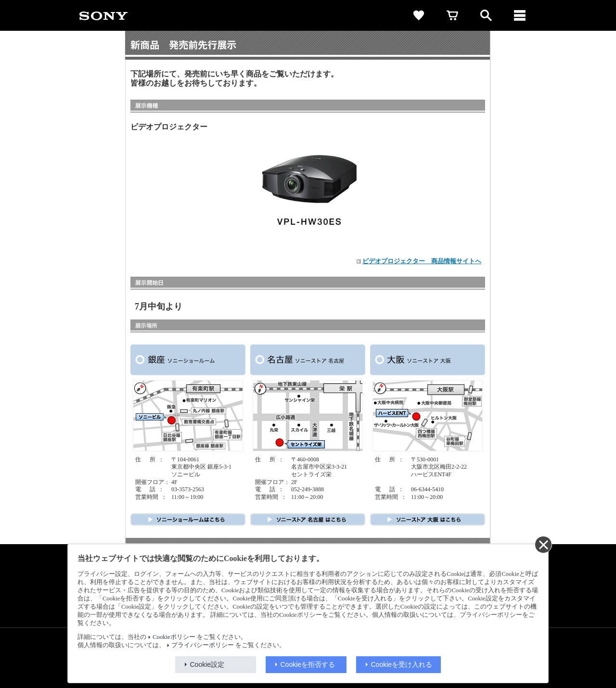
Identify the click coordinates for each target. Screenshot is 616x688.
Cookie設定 (207, 664)
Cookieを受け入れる (402, 664)
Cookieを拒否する (308, 664)
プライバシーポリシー (203, 645)
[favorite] (419, 15)
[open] (486, 15)
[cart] (452, 15)
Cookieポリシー (174, 637)
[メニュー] (520, 15)
